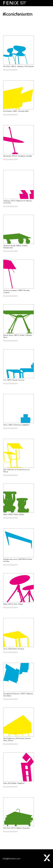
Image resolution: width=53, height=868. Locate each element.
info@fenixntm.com (12, 859)
